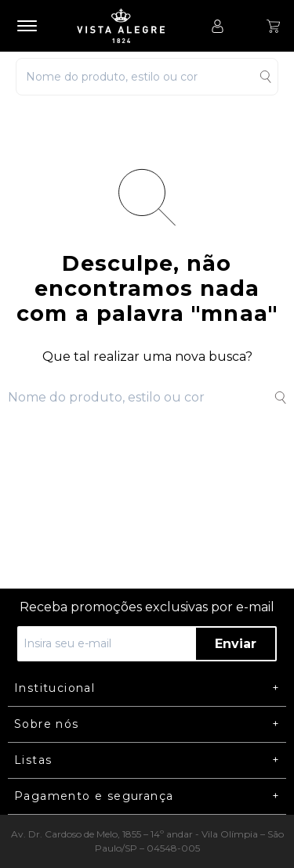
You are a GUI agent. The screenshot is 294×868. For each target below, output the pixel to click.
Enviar (236, 644)
